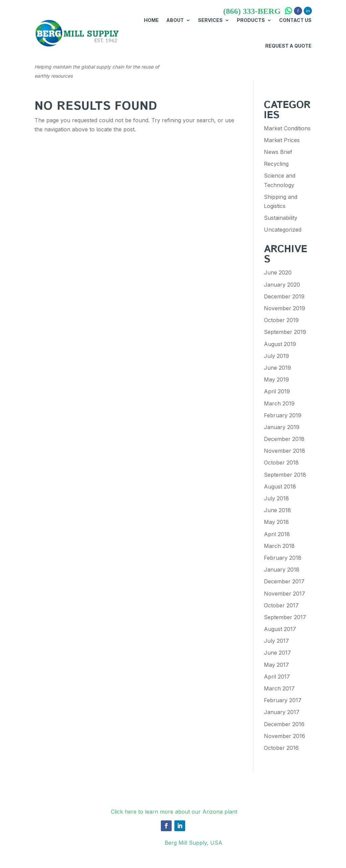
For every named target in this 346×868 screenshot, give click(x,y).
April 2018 (277, 534)
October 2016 (281, 748)
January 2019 (282, 427)
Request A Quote (288, 46)
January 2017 (282, 712)
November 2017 (285, 594)
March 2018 (279, 546)
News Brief (278, 152)
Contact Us (295, 20)
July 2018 (276, 498)
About (175, 20)
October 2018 (281, 463)
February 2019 (283, 415)
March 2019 (279, 403)
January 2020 (282, 285)
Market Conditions (287, 128)
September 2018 (285, 475)
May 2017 (276, 665)
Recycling (276, 164)
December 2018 (284, 439)
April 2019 (277, 391)
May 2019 (276, 379)
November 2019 (285, 308)
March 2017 (279, 688)
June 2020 (278, 272)
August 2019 (280, 344)
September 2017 (285, 617)
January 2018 (282, 570)
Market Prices (282, 140)
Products (251, 20)
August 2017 (280, 629)
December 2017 (284, 581)
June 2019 (277, 368)
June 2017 (277, 653)
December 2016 (284, 724)
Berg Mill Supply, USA (193, 843)
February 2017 (283, 700)
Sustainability (281, 218)
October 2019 (281, 320)
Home (151, 20)
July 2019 (276, 356)
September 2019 (285, 332)
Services (210, 20)
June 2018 (277, 510)
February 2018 (283, 558)
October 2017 (281, 605)
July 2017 (276, 641)
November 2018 (285, 451)
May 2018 (276, 522)
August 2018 (280, 486)
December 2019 (284, 296)
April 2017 (277, 677)
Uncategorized (283, 230)
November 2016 (285, 736)
